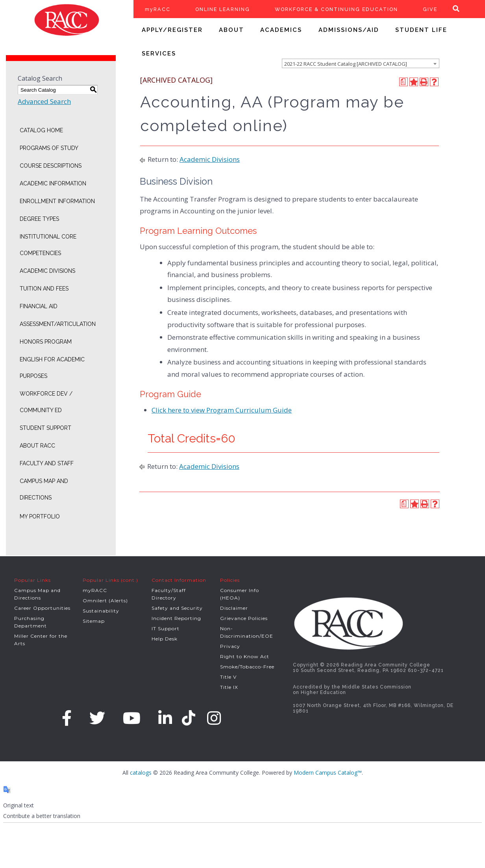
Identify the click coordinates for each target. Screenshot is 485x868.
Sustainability (101, 611)
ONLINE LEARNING (223, 9)
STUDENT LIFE (421, 30)
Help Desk (165, 639)
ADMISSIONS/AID (349, 30)
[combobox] (361, 63)
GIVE (430, 9)
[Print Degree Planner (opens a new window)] (404, 82)
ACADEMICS (281, 30)
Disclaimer (234, 608)
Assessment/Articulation (58, 324)
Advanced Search (44, 101)
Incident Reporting (176, 618)
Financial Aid (39, 306)
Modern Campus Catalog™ (328, 773)
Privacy (230, 646)
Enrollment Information (57, 201)
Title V (228, 677)
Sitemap (94, 621)
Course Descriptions (51, 166)
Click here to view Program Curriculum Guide (222, 410)
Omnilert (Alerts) (105, 601)
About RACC (37, 446)
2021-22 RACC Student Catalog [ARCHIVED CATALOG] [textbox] (346, 64)
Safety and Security (177, 608)
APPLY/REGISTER (172, 30)
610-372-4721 (426, 670)
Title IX (229, 687)
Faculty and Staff (47, 463)
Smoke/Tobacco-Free (247, 667)
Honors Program (46, 342)
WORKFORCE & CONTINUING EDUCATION (336, 9)
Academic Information (53, 183)
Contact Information (179, 580)
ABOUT (231, 30)
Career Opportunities (42, 608)
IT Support (166, 628)
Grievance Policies (244, 618)
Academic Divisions (47, 271)
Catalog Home (41, 130)
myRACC (158, 9)
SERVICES (159, 54)
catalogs (141, 773)
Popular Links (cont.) (110, 580)
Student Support (45, 428)
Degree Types (39, 219)
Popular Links (32, 580)
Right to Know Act (245, 656)
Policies (230, 580)
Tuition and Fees (44, 289)
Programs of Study (49, 148)
